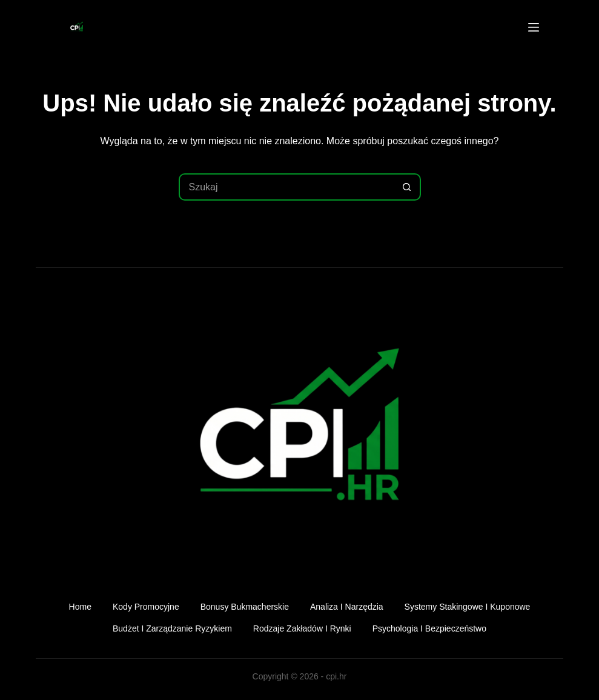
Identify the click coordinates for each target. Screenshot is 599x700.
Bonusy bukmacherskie (245, 607)
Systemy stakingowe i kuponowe (468, 607)
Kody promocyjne (146, 607)
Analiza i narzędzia (347, 607)
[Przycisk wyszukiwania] (407, 187)
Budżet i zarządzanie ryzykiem (172, 628)
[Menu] (534, 27)
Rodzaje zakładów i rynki (302, 628)
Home (80, 607)
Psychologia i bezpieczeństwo (429, 628)
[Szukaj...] (286, 187)
